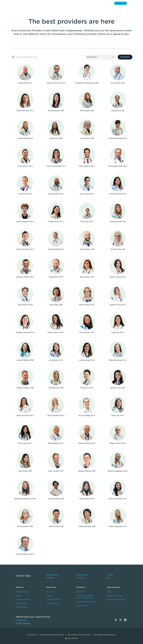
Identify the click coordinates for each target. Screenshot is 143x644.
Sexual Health (82, 606)
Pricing (49, 596)
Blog (109, 592)
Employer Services (23, 599)
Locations (68, 3)
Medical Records (82, 575)
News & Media (21, 603)
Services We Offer (52, 575)
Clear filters (125, 57)
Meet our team (21, 607)
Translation (81, 592)
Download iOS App (115, 596)
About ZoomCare (23, 592)
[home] (21, 3)
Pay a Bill (50, 592)
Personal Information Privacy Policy (52, 635)
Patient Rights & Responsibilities (105, 635)
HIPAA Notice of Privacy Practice (79, 635)
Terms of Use (32, 635)
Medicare (40, 3)
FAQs (109, 578)
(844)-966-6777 (21, 620)
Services (54, 3)
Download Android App (116, 599)
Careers (19, 596)
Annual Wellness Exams (86, 602)
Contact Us (80, 578)
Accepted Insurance (54, 599)
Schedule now (121, 3)
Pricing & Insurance (86, 3)
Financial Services (53, 603)
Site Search (50, 578)
